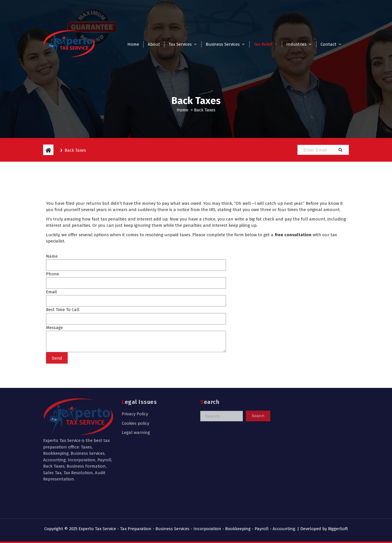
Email (51, 330)
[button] (340, 150)
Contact (328, 44)
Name (52, 294)
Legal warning (136, 396)
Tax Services (180, 44)
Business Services (223, 44)
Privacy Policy (135, 378)
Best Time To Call (63, 348)
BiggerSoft (338, 529)
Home (133, 44)
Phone (53, 312)
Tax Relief (263, 44)
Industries (296, 44)
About (154, 44)
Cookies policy (135, 387)
